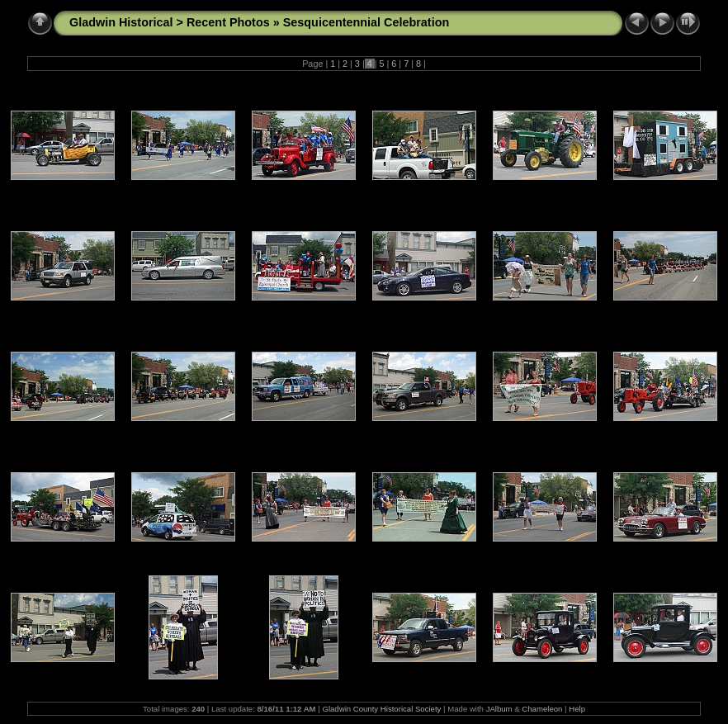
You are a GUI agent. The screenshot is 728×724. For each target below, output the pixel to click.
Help (577, 709)
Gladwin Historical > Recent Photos (170, 22)
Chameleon (542, 709)
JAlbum (499, 709)
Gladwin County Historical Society (381, 709)
